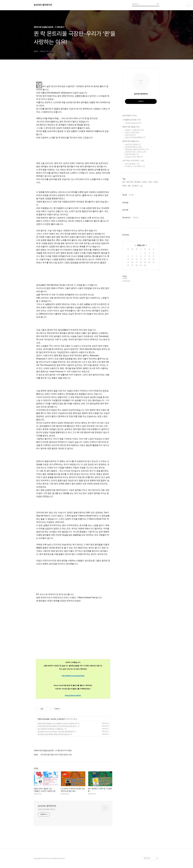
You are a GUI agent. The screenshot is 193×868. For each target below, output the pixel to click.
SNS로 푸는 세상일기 (133, 145)
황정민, (145, 182)
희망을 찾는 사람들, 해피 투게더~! (137, 149)
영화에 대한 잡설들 (43, 719)
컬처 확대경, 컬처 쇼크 (133, 147)
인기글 (131, 195)
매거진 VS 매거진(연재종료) (135, 137)
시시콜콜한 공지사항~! (131, 120)
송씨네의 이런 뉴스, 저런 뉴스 (136, 152)
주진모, (150, 182)
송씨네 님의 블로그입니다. (47, 809)
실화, (124, 182)
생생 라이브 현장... (132, 154)
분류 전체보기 (129, 116)
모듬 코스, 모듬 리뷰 (132, 133)
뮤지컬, (156, 182)
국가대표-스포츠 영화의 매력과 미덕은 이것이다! (54, 734)
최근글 (125, 195)
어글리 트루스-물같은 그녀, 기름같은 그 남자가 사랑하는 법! (57, 723)
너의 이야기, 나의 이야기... (133, 161)
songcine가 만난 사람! (134, 157)
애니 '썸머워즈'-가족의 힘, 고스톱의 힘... (51, 729)
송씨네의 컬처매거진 (43, 5)
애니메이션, (135, 186)
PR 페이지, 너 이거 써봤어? (135, 166)
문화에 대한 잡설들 (131, 141)
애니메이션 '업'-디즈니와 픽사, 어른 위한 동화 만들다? (55, 731)
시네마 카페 (130, 135)
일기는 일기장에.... (132, 164)
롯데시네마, (130, 182)
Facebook (126, 218)
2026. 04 (141, 245)
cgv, (141, 186)
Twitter (136, 218)
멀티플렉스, (138, 182)
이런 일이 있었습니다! (133, 123)
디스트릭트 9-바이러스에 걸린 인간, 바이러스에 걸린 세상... (57, 726)
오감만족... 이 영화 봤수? (58, 719)
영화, (129, 186)
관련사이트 (147, 858)
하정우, (125, 186)
